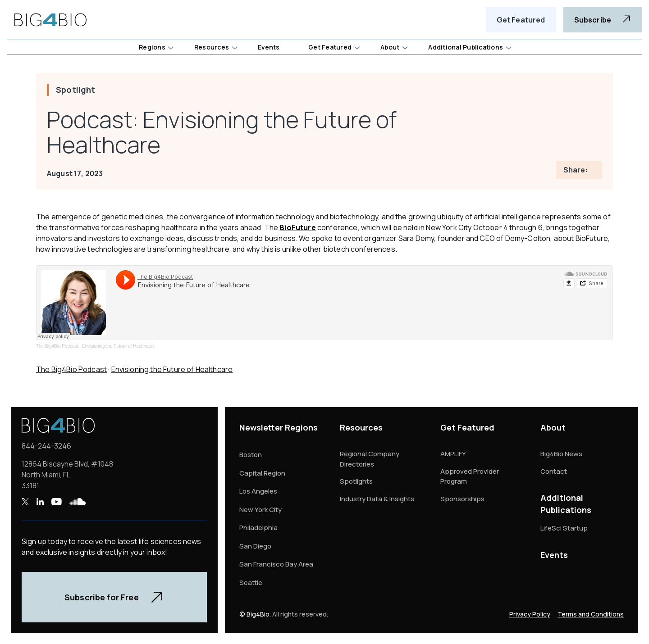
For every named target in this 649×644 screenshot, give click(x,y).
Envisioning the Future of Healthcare (119, 346)
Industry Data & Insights (377, 499)
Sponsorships (462, 499)
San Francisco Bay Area (276, 564)
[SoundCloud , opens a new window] (78, 502)
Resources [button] (212, 47)
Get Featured (521, 20)
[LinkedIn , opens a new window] (40, 502)
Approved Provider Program (470, 476)
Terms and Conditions (591, 614)
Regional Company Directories (370, 459)
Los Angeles (258, 491)
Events (554, 555)
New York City (261, 510)
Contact (554, 471)
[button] (156, 47)
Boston (251, 455)
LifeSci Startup (564, 528)
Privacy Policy (530, 614)
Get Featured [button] (330, 47)
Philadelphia (258, 528)
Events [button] (269, 47)
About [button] (390, 47)
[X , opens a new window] (25, 502)
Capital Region (262, 473)
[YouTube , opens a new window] (56, 502)
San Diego (255, 546)
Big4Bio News (561, 454)
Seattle (251, 583)
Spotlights (356, 481)
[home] (50, 20)
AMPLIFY (453, 454)
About (553, 427)
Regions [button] (152, 47)
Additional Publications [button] (466, 47)
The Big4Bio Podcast (57, 346)
